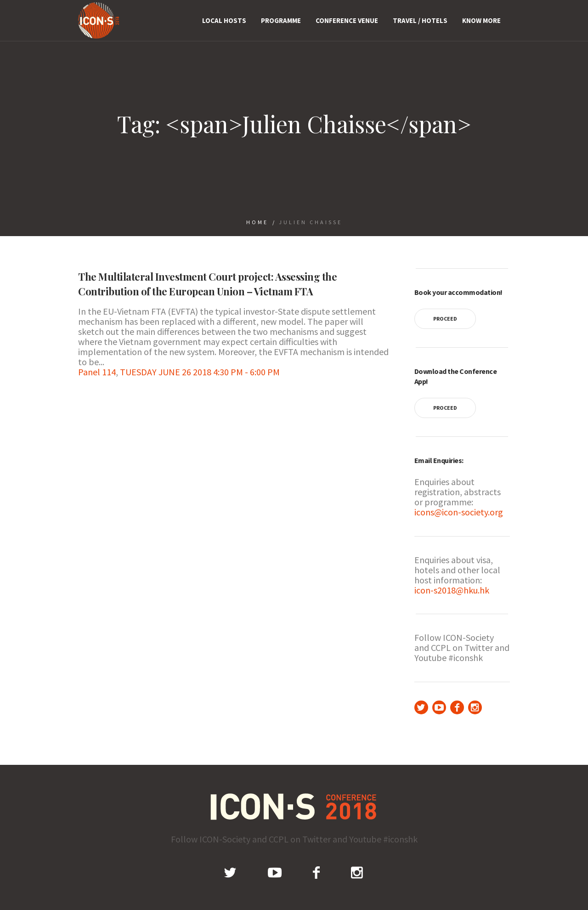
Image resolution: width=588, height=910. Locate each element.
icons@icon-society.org (459, 512)
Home (257, 222)
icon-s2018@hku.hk (452, 590)
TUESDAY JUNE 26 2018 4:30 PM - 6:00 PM (200, 372)
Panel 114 (97, 372)
